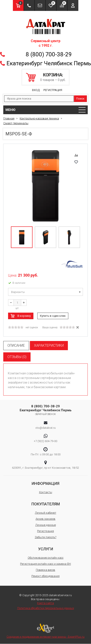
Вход (36, 90)
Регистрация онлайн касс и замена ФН (45, 564)
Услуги (46, 549)
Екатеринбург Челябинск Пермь (49, 63)
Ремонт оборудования (45, 576)
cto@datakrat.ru (45, 428)
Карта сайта (45, 603)
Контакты (46, 492)
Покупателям (46, 504)
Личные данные (46, 525)
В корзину (24, 316)
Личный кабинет (46, 513)
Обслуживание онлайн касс (46, 558)
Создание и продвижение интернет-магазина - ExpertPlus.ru (45, 631)
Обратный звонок (45, 414)
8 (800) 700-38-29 (49, 54)
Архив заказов (45, 519)
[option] (45, 186)
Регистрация (53, 90)
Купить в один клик (53, 316)
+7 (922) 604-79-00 (45, 441)
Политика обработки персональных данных (46, 608)
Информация (45, 483)
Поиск (80, 99)
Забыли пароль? (45, 537)
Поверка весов (45, 570)
